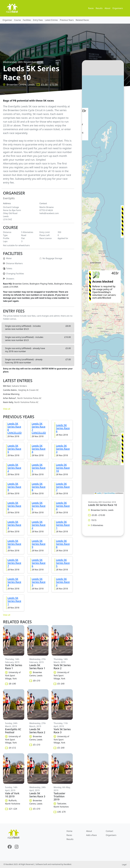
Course (17, 20)
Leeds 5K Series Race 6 (63, 428)
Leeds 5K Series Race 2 (14, 468)
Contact (109, 831)
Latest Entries (51, 20)
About (107, 8)
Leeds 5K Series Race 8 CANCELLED (14, 428)
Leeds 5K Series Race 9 (14, 487)
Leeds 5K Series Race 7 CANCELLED (39, 428)
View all (7, 409)
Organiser (7, 20)
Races (91, 8)
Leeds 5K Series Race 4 (39, 449)
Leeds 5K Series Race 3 (63, 449)
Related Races (82, 20)
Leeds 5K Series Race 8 (39, 487)
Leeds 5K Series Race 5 (14, 449)
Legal (124, 865)
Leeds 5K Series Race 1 (39, 468)
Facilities (27, 20)
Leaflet (98, 493)
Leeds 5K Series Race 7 (63, 487)
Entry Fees (38, 20)
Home (69, 831)
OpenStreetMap (109, 493)
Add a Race (91, 835)
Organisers (118, 8)
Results (99, 8)
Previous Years (67, 20)
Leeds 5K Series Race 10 (63, 468)
